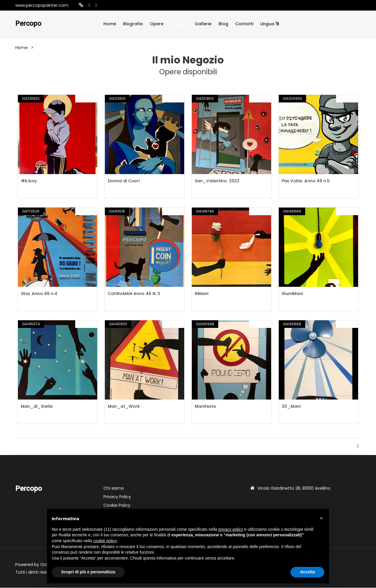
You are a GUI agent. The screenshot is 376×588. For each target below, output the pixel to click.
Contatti (244, 24)
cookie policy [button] (105, 541)
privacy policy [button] (231, 529)
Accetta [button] (307, 572)
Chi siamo (114, 488)
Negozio (179, 24)
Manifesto (205, 407)
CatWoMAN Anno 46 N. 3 (134, 294)
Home (110, 24)
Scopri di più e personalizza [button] (88, 572)
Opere (157, 24)
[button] (321, 518)
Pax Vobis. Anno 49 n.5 (306, 181)
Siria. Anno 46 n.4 (39, 294)
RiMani (202, 294)
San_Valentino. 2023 (217, 181)
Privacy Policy (117, 497)
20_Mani (291, 407)
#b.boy (29, 181)
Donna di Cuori (124, 181)
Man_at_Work (124, 407)
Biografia (133, 24)
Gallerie (203, 24)
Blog (223, 24)
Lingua (270, 24)
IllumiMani (292, 294)
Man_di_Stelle (37, 407)
